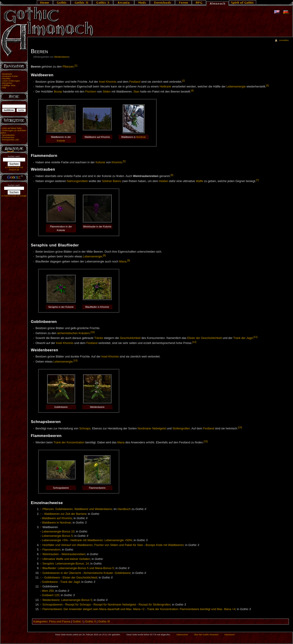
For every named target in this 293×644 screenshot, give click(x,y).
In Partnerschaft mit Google (14, 196)
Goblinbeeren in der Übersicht (62, 573)
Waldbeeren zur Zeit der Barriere (65, 514)
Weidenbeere (61, 57)
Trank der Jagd (243, 338)
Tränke (99, 338)
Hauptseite (7, 74)
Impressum (229, 635)
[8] (104, 255)
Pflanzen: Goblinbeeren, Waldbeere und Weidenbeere (77, 509)
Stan (136, 92)
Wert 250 (48, 591)
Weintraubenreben (73, 554)
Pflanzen (68, 67)
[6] (172, 175)
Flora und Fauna (60, 622)
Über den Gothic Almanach (206, 635)
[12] (194, 342)
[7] (257, 180)
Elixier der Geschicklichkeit (205, 338)
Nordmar (141, 137)
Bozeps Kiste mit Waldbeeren (165, 545)
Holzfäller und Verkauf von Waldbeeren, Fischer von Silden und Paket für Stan (93, 545)
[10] (93, 332)
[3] (267, 85)
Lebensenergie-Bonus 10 (58, 532)
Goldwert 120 (50, 595)
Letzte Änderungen (11, 81)
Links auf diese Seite (12, 128)
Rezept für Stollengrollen (155, 605)
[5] (124, 161)
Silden (107, 92)
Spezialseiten (8, 135)
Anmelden (284, 40)
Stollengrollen (181, 428)
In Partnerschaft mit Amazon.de (14, 169)
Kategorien (40, 622)
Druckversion (8, 137)
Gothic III (104, 622)
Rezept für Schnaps (78, 605)
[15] (206, 441)
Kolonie (61, 141)
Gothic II (91, 622)
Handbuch (124, 509)
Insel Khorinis (108, 82)
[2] (183, 81)
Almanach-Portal (10, 76)
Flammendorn (51, 550)
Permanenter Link (10, 140)
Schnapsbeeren (53, 605)
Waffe (199, 181)
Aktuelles (6, 79)
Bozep (58, 92)
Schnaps (85, 428)
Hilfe (4, 88)
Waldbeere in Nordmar (56, 523)
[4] (192, 90)
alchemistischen (68, 333)
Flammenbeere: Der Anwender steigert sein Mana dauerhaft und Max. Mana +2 (93, 609)
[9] (129, 260)
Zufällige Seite (9, 85)
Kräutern (84, 333)
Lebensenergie (236, 87)
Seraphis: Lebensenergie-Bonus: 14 (65, 564)
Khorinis (117, 162)
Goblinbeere (52, 578)
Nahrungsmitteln (77, 181)
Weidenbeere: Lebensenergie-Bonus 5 (67, 600)
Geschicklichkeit (130, 338)
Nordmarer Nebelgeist (152, 428)
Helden (164, 181)
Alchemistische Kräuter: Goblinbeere (107, 573)
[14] (240, 427)
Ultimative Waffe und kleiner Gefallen (66, 559)
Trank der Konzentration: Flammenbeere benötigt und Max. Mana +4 (191, 609)
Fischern (91, 92)
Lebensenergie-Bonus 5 (57, 536)
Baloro (117, 181)
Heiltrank (165, 87)
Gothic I (78, 622)
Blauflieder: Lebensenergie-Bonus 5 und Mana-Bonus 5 (78, 568)
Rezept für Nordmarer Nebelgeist (115, 605)
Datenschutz (182, 635)
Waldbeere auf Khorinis (57, 518)
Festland (135, 82)
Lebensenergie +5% (55, 540)
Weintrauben (51, 554)
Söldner (107, 181)
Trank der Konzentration (69, 442)
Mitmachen (7, 83)
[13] (76, 360)
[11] (255, 337)
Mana (123, 262)
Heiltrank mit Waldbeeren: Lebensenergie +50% (101, 540)
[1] (76, 65)
